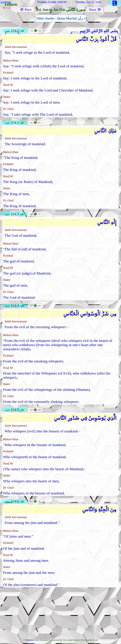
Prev (26, 10)
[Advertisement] (61, 614)
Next (95, 10)
